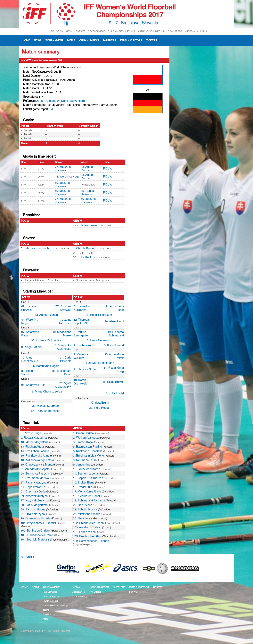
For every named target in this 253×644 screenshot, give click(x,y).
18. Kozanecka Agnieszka (37, 460)
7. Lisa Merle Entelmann (99, 363)
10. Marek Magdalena (35, 442)
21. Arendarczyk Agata (35, 469)
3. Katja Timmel (114, 345)
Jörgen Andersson (48, 101)
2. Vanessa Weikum (81, 356)
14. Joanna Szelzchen (64, 321)
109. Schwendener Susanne (91, 541)
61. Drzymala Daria (33, 491)
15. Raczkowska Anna (35, 456)
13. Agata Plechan (87, 169)
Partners (109, 40)
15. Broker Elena (84, 483)
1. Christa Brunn (83, 248)
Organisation (89, 40)
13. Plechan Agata (32, 447)
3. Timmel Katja (83, 442)
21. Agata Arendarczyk (63, 385)
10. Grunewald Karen (86, 469)
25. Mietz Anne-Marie (87, 514)
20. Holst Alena (83, 505)
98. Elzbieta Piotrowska (46, 340)
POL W (108, 169)
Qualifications (49, 614)
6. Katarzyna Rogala (46, 366)
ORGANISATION (65, 31)
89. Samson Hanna (33, 509)
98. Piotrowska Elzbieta (36, 518)
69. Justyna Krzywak (62, 185)
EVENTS (81, 31)
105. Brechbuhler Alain (87, 536)
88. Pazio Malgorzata (34, 505)
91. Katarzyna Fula (33, 385)
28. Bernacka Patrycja (35, 474)
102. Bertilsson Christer (36, 531)
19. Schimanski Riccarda (89, 500)
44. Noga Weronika (33, 487)
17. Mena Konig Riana (87, 491)
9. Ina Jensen (90, 225)
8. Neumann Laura (85, 460)
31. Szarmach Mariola (35, 478)
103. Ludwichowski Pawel (37, 535)
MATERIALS (191, 31)
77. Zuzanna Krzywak (63, 169)
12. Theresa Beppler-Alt (81, 321)
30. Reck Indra (82, 518)
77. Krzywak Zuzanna (35, 500)
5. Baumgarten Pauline (87, 447)
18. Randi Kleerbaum (99, 315)
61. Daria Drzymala (65, 359)
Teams (46, 610)
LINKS (204, 31)
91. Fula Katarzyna (33, 514)
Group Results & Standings (56, 605)
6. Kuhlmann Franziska (88, 451)
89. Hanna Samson (87, 193)
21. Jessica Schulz (86, 369)
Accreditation (79, 592)
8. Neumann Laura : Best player (91, 280)
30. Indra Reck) (99, 408)
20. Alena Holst (114, 321)
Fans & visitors (131, 40)
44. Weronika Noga (67, 177)
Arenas (46, 619)
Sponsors (28, 557)
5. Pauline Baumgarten (81, 334)
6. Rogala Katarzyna (34, 438)
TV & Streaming (80, 596)
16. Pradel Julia (83, 487)
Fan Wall (133, 592)
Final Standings (50, 592)
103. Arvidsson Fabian (87, 527)
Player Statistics (50, 601)
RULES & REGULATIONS (121, 31)
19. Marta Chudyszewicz (46, 392)
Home (26, 40)
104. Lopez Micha (84, 532)
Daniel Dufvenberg (73, 101)
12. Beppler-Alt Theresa (88, 478)
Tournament (54, 40)
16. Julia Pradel (114, 393)
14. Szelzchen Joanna (35, 451)
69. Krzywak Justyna (34, 496)
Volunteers (96, 592)
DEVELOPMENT (97, 31)
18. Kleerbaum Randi (86, 496)
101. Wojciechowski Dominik (39, 523)
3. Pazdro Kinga (31, 433)
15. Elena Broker (113, 382)
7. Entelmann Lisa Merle (88, 456)
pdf (52, 109)
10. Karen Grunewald (81, 382)
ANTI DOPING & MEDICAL (152, 31)
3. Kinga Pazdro (31, 347)
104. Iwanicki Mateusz (35, 540)
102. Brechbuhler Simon (88, 523)
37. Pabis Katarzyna (34, 483)
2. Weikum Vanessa (86, 438)
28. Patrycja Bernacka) (47, 411)
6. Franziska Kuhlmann (82, 308)
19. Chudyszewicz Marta (37, 465)
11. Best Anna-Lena (85, 474)
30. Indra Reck (82, 257)
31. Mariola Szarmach (35, 248)
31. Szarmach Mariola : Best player (41, 280)
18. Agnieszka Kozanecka (62, 347)
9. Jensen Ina (82, 465)
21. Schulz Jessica (85, 509)
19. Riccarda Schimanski (116, 334)
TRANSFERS (175, 31)
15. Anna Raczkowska (30, 359)
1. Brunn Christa (83, 433)
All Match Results (51, 596)
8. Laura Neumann (99, 340)
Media (71, 40)
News (38, 40)
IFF (52, 31)
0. (75, 253)
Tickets (151, 40)
